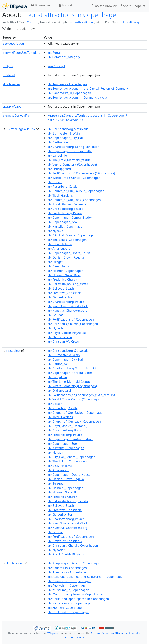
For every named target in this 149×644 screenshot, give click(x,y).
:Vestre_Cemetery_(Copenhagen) (72, 164)
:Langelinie (57, 156)
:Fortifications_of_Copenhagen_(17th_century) (81, 173)
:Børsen (55, 182)
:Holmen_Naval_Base (64, 275)
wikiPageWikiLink (21, 129)
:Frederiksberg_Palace (65, 213)
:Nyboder (56, 328)
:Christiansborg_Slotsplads (68, 129)
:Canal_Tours (58, 266)
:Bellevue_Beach (61, 288)
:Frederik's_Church (62, 280)
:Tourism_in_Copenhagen (67, 84)
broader (12, 84)
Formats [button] (66, 5)
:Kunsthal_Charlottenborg (67, 311)
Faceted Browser (103, 6)
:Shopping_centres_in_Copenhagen (74, 563)
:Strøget (55, 262)
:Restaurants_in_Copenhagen (70, 603)
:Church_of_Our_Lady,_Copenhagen (74, 200)
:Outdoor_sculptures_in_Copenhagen (75, 594)
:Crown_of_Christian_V (65, 541)
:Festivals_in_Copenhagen (67, 586)
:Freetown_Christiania (65, 293)
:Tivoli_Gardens (60, 195)
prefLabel (13, 106)
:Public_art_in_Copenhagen (68, 612)
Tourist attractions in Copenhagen (72, 15)
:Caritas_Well (58, 142)
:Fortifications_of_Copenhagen (71, 319)
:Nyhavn (55, 231)
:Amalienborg (59, 249)
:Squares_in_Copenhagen (67, 568)
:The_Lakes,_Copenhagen (67, 240)
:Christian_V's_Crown (64, 342)
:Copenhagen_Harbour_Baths (70, 151)
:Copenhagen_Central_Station (70, 218)
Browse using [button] (42, 5)
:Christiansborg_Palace (65, 209)
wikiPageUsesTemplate (22, 53)
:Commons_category (64, 57)
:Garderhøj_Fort (61, 297)
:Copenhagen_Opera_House (69, 253)
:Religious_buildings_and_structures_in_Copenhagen (86, 577)
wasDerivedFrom (18, 116)
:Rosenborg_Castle (62, 187)
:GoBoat (55, 315)
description (13, 44)
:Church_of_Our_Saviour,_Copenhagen (76, 191)
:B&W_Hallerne (60, 244)
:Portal (54, 53)
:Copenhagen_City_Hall (65, 138)
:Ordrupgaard (59, 169)
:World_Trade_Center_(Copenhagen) (74, 178)
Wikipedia (53, 633)
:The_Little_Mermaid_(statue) (69, 160)
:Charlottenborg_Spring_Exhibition (73, 147)
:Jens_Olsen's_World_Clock (68, 306)
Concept (33, 22)
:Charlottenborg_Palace (66, 302)
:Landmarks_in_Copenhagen (69, 93)
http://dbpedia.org (81, 22)
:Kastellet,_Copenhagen (66, 226)
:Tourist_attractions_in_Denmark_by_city (77, 97)
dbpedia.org (130, 22)
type (8, 66)
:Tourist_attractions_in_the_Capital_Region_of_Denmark (88, 89)
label (9, 75)
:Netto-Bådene (60, 337)
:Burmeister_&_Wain (64, 133)
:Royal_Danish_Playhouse (67, 333)
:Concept (56, 66)
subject (13, 351)
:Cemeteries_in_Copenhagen (69, 581)
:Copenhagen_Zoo (62, 222)
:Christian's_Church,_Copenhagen (73, 324)
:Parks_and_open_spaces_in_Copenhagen (78, 599)
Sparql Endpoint (132, 6)
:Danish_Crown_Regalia (66, 257)
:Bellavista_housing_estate (68, 284)
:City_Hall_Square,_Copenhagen (71, 235)
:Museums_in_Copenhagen (68, 590)
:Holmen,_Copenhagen (65, 271)
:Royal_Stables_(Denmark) (67, 204)
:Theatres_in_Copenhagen (68, 572)
